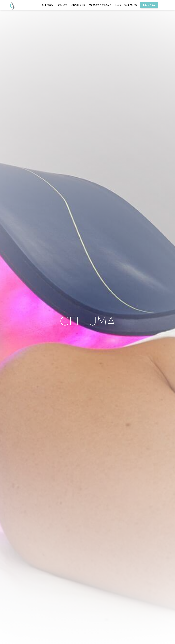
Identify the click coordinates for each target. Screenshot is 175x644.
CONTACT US (131, 5)
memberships (79, 5)
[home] (12, 5)
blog (118, 5)
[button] (48, 5)
